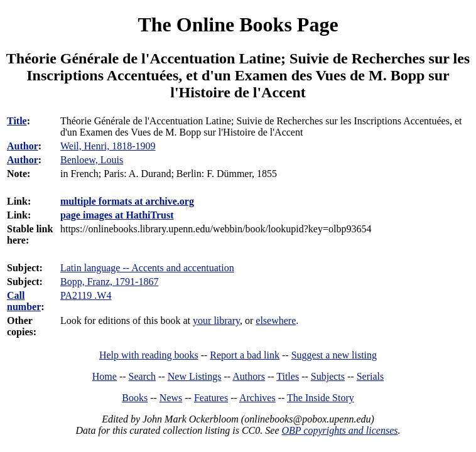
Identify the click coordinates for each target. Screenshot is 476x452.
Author (23, 146)
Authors (249, 376)
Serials (371, 376)
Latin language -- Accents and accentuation (147, 268)
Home (105, 376)
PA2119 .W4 (86, 295)
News (171, 398)
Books (135, 398)
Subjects (328, 376)
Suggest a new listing (334, 355)
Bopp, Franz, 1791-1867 (109, 282)
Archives (257, 398)
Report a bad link (245, 355)
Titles (288, 376)
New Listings (195, 376)
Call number (24, 301)
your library (216, 320)
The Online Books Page (238, 24)
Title (17, 121)
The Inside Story (321, 398)
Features (211, 398)
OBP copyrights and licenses (339, 430)
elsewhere (276, 320)
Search (143, 376)
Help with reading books (149, 355)
